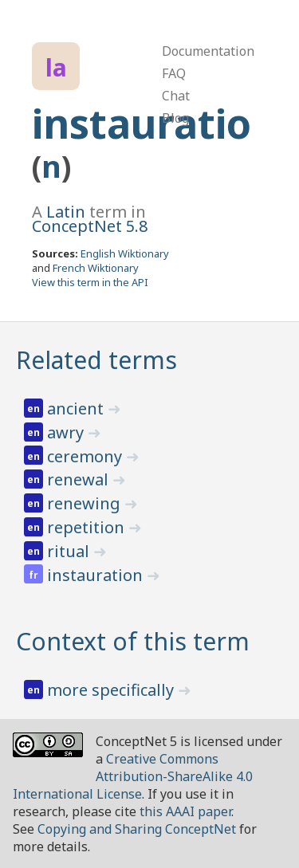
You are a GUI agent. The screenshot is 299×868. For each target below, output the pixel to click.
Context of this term (133, 641)
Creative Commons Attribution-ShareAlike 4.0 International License (133, 776)
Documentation (208, 51)
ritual (70, 551)
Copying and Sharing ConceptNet (137, 829)
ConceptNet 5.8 (90, 226)
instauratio (142, 124)
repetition (88, 527)
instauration (97, 575)
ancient (77, 408)
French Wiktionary (96, 268)
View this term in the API (90, 282)
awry (67, 432)
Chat (176, 96)
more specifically (112, 690)
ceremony (87, 456)
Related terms (96, 360)
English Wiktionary (125, 253)
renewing (86, 503)
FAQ (174, 73)
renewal (80, 479)
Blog (175, 118)
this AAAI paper (185, 811)
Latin (66, 212)
